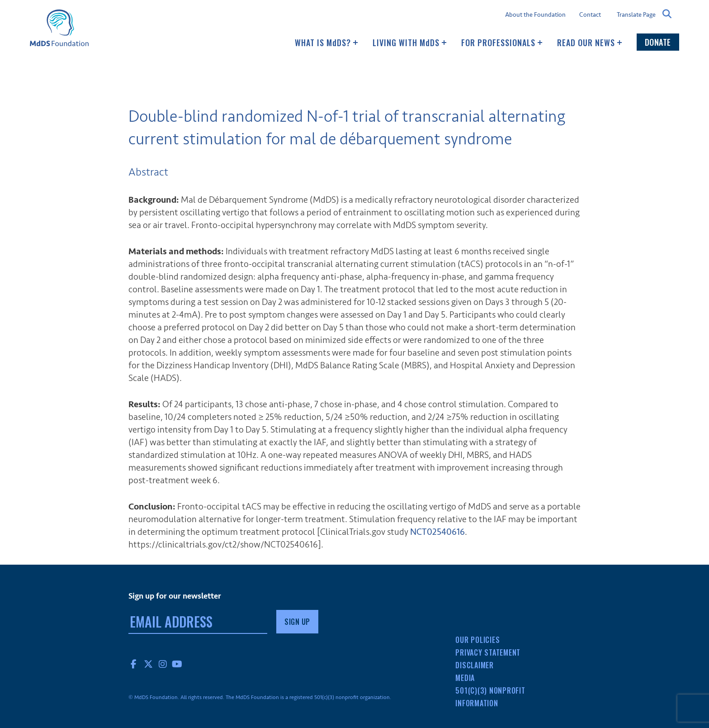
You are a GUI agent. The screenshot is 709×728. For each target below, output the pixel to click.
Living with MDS (410, 43)
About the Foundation (535, 15)
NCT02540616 (437, 532)
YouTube (177, 664)
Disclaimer (475, 665)
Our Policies (477, 640)
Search (667, 14)
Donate (658, 42)
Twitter (148, 664)
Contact (590, 15)
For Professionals (502, 43)
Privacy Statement (488, 652)
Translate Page (636, 14)
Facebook (134, 664)
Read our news (590, 43)
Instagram (163, 664)
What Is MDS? (326, 43)
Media (465, 678)
